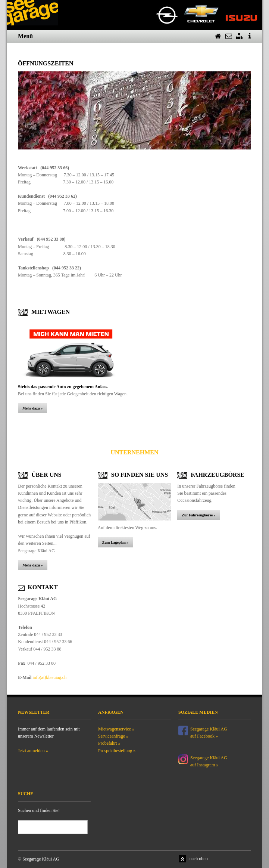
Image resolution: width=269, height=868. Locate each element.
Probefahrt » (109, 743)
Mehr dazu (31, 408)
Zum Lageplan (114, 542)
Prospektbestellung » (117, 751)
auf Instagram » (204, 765)
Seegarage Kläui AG (209, 758)
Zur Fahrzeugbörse (198, 515)
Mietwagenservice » (116, 729)
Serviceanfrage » (113, 736)
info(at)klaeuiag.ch (49, 677)
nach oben (199, 859)
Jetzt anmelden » (33, 751)
